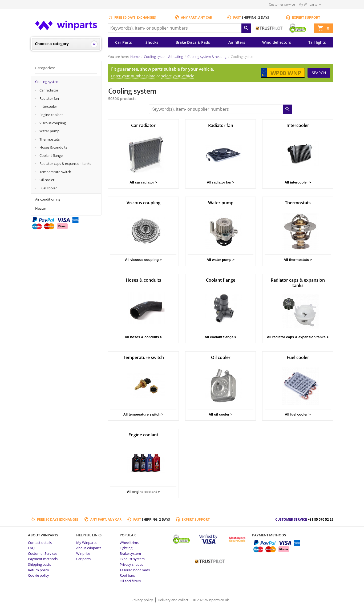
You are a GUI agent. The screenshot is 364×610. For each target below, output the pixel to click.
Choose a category (52, 44)
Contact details (40, 543)
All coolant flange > (221, 337)
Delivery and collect (173, 600)
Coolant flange (51, 156)
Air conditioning (48, 199)
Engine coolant (51, 115)
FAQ (31, 548)
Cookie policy (39, 575)
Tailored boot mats (135, 570)
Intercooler (48, 106)
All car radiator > (143, 182)
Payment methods (43, 559)
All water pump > (220, 260)
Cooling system (47, 82)
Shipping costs (39, 564)
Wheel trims (129, 543)
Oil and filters (130, 581)
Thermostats (50, 139)
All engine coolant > (143, 492)
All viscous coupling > (143, 260)
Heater (41, 208)
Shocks (152, 42)
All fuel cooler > (298, 414)
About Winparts (89, 548)
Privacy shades (131, 564)
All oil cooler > (221, 414)
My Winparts (308, 4)
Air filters (237, 42)
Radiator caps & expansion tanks (65, 164)
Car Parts (124, 42)
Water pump (49, 131)
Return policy (39, 570)
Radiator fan (49, 98)
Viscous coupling (53, 123)
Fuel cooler (48, 188)
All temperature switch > (143, 414)
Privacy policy (143, 600)
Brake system (130, 553)
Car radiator (49, 90)
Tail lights (317, 42)
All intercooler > (298, 182)
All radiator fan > (221, 182)
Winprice (83, 553)
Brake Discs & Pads (193, 42)
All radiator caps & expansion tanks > (298, 337)
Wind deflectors (277, 42)
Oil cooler (47, 180)
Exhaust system (132, 559)
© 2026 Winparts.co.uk (211, 600)
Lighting (126, 548)
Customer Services (43, 553)
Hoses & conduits (53, 147)
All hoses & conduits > (143, 337)
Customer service (282, 4)
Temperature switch (55, 172)
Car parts (83, 559)
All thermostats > (298, 260)
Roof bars (127, 575)
